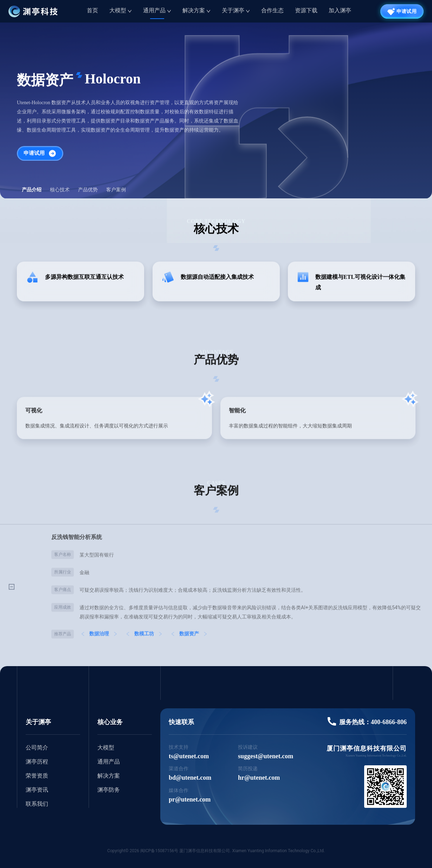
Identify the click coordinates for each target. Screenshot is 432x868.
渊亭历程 (37, 762)
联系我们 (37, 804)
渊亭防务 (109, 790)
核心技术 (60, 190)
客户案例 (116, 190)
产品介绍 (32, 190)
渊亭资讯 (37, 790)
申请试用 (40, 155)
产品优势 (88, 190)
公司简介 (37, 748)
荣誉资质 (37, 776)
